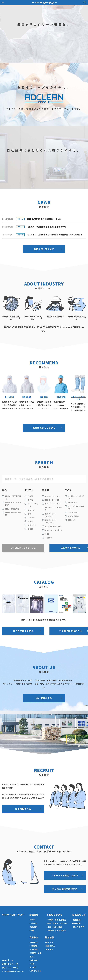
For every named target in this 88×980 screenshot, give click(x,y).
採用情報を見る (23, 809)
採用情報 (50, 937)
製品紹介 (34, 927)
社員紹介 (50, 942)
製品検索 (77, 923)
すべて (33, 920)
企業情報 (34, 949)
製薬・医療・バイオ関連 (58, 923)
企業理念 (34, 946)
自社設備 (34, 960)
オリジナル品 (36, 971)
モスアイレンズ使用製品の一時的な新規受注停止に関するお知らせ (55, 235)
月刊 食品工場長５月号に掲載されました (44, 219)
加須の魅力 (51, 946)
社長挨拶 (34, 942)
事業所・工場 (36, 953)
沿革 (32, 957)
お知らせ (34, 923)
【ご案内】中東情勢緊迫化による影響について (47, 227)
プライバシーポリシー (11, 968)
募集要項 (50, 949)
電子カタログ (79, 927)
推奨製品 (77, 920)
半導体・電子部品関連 (57, 920)
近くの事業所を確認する (65, 889)
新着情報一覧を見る (44, 249)
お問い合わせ (8, 960)
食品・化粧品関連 (55, 927)
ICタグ (33, 967)
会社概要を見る (44, 698)
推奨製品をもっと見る (44, 428)
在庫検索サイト (9, 964)
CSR (32, 964)
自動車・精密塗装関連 (57, 930)
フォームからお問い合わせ (65, 875)
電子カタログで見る (23, 631)
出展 (32, 930)
